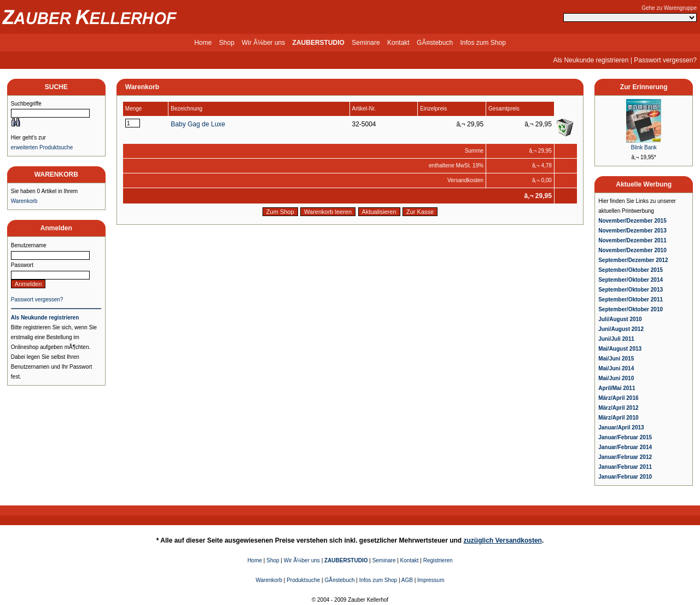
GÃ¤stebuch (435, 43)
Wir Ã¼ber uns (263, 43)
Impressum (431, 580)
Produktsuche (303, 580)
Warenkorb (24, 201)
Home (203, 43)
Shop (227, 43)
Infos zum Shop (483, 43)
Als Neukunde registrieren (591, 60)
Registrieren (438, 560)
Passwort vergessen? (665, 60)
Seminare (366, 43)
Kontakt (398, 43)
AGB (407, 580)
